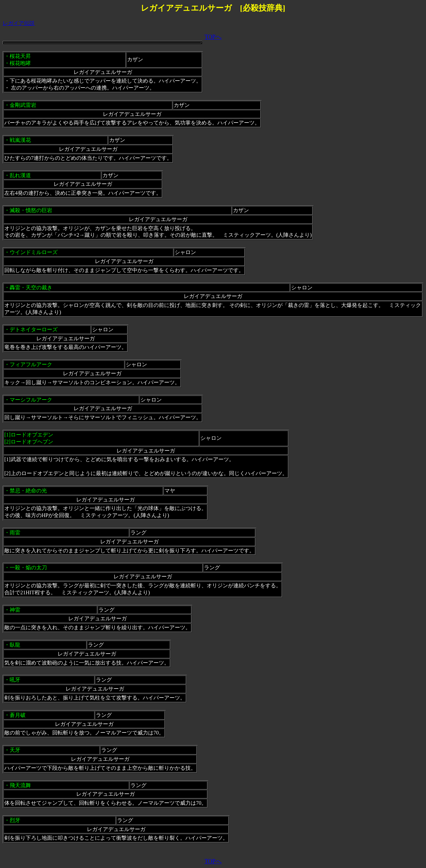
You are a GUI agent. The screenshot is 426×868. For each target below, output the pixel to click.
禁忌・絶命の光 (28, 491)
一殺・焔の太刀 (28, 568)
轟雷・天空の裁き (31, 288)
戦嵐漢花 (20, 140)
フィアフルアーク (31, 364)
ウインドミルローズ (34, 252)
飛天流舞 (20, 785)
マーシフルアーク (31, 400)
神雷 (15, 610)
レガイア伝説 (19, 23)
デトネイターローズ (34, 329)
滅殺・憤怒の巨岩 (31, 210)
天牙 (15, 750)
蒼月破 (18, 715)
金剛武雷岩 (23, 105)
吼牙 (15, 680)
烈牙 (15, 820)
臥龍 (15, 645)
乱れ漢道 (20, 175)
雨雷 (15, 533)
